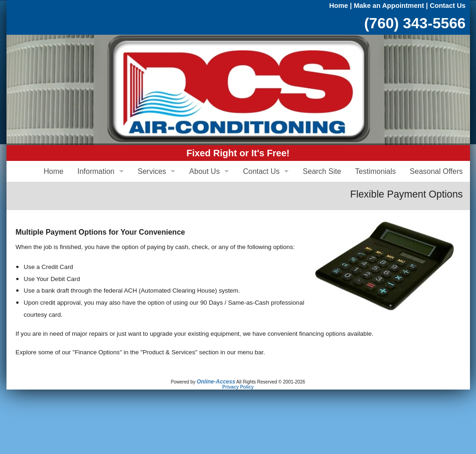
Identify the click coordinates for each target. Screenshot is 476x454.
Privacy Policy (238, 387)
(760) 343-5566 (415, 23)
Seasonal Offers (436, 171)
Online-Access (216, 382)
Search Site (322, 171)
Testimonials (375, 171)
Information (96, 171)
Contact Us (447, 6)
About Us (204, 171)
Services (152, 171)
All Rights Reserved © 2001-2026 (271, 382)
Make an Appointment (389, 6)
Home (339, 6)
